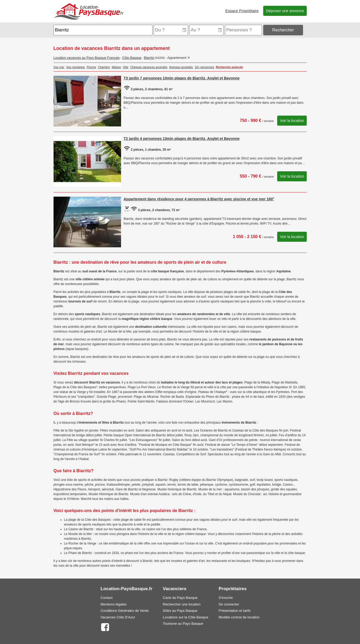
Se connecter (229, 604)
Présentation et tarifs (235, 611)
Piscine (91, 67)
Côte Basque (132, 58)
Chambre (104, 67)
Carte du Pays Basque (180, 598)
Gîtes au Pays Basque (180, 611)
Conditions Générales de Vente (125, 611)
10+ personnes (204, 67)
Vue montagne (76, 67)
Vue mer (59, 67)
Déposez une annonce (285, 11)
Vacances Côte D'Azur (118, 617)
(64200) (160, 58)
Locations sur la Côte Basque (185, 617)
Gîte (126, 67)
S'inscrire (226, 598)
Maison (116, 67)
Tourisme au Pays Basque (183, 624)
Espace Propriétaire (242, 11)
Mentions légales (114, 604)
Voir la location (292, 121)
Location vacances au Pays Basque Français (87, 58)
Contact (106, 598)
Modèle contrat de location (239, 617)
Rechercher (283, 30)
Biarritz (149, 58)
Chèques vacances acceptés (149, 67)
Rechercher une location (182, 604)
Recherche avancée (229, 67)
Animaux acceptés (181, 67)
